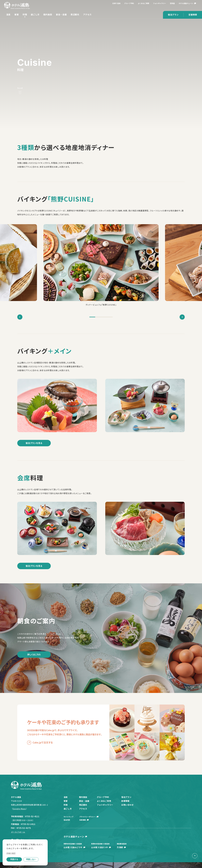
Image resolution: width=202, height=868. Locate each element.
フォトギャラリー (160, 3)
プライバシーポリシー (88, 817)
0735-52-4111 (32, 816)
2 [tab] (98, 317)
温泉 (9, 14)
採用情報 (83, 820)
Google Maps (19, 809)
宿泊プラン (173, 15)
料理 (25, 14)
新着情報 (127, 801)
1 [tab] (92, 317)
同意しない (31, 859)
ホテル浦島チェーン (186, 3)
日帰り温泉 (116, 3)
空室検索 (193, 15)
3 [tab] (104, 317)
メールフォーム (18, 832)
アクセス (87, 14)
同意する (14, 859)
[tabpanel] (101, 265)
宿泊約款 (67, 820)
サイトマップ (69, 817)
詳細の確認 (11, 853)
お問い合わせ (129, 805)
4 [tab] (110, 317)
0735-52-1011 (28, 824)
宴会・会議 (61, 14)
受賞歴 (172, 3)
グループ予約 (129, 3)
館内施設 (48, 14)
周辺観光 (75, 14)
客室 (17, 14)
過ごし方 (35, 14)
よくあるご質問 (144, 3)
